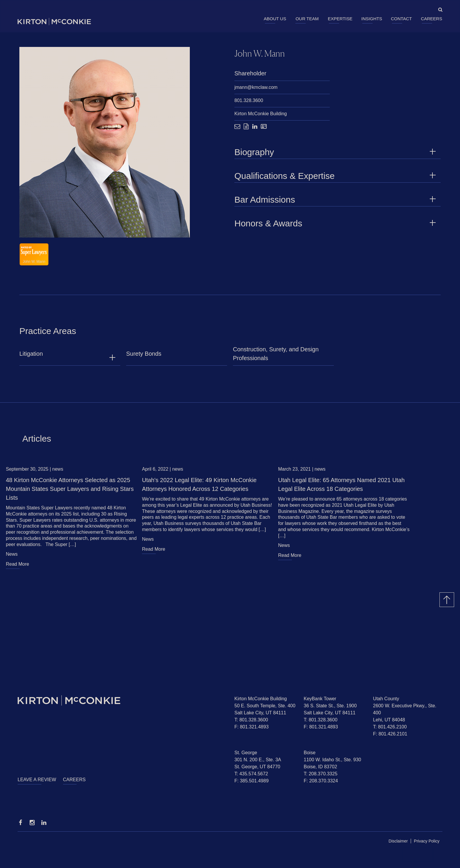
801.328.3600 (249, 101)
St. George (246, 753)
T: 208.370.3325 (321, 774)
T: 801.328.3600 (251, 720)
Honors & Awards (336, 224)
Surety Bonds (144, 357)
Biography (336, 152)
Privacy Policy (427, 841)
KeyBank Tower (320, 699)
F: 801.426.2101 (390, 734)
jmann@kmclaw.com (256, 88)
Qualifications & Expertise (336, 176)
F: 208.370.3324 (321, 781)
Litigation (31, 357)
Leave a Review (37, 780)
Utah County (386, 699)
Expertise (340, 19)
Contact (401, 19)
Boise (310, 753)
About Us (275, 19)
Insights (372, 19)
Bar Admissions (336, 200)
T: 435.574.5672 (251, 774)
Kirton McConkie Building (261, 114)
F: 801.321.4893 (252, 727)
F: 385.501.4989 (252, 781)
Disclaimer (398, 841)
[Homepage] (122, 700)
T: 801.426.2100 (390, 727)
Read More (17, 567)
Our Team (307, 19)
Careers (432, 19)
